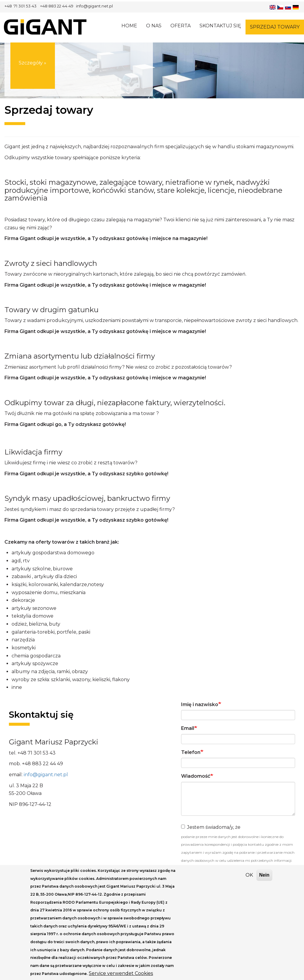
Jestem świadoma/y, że (211, 827)
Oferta (180, 26)
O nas (154, 26)
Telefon (191, 752)
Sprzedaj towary (275, 27)
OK (249, 882)
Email (188, 728)
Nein (264, 882)
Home (129, 26)
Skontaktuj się (220, 26)
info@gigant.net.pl (46, 775)
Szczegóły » (33, 71)
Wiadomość (196, 776)
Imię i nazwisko (200, 704)
